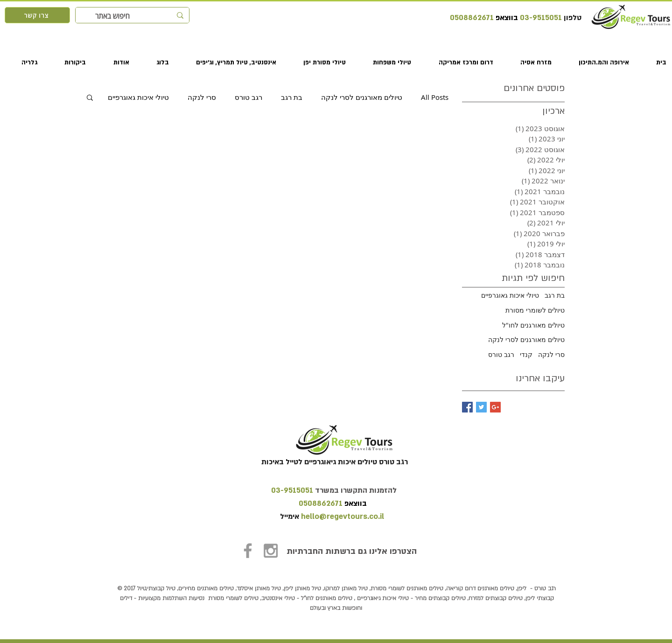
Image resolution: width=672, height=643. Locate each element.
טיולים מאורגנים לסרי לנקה (362, 97)
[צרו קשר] (37, 15)
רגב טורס (248, 97)
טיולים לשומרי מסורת (535, 310)
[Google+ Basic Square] (495, 407)
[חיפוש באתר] (133, 16)
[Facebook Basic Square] (467, 407)
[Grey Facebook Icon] (248, 551)
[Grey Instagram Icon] (271, 551)
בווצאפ (506, 18)
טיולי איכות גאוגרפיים (138, 97)
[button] (596, 63)
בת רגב (292, 97)
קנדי (526, 354)
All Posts (435, 97)
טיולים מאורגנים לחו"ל (533, 325)
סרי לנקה (202, 97)
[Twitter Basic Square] (481, 407)
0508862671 (472, 18)
